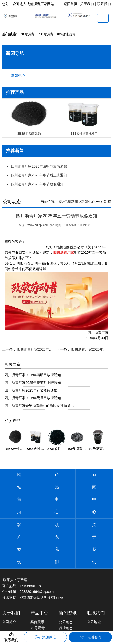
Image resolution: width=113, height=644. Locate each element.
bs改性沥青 (66, 34)
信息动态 (71, 202)
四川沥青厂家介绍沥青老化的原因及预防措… (39, 406)
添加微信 (45, 637)
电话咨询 (90, 637)
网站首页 (19, 493)
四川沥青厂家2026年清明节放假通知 (39, 166)
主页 (59, 202)
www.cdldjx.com (38, 225)
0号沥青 (27, 34)
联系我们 (57, 543)
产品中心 (57, 493)
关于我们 (94, 543)
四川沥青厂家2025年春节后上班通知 (33, 383)
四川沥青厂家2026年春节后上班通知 (39, 175)
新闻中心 (18, 76)
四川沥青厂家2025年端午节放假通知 (45, 349)
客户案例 (19, 543)
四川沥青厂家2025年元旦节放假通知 (33, 398)
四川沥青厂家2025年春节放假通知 (31, 390)
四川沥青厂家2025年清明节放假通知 (33, 375)
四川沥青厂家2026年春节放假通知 (37, 184)
